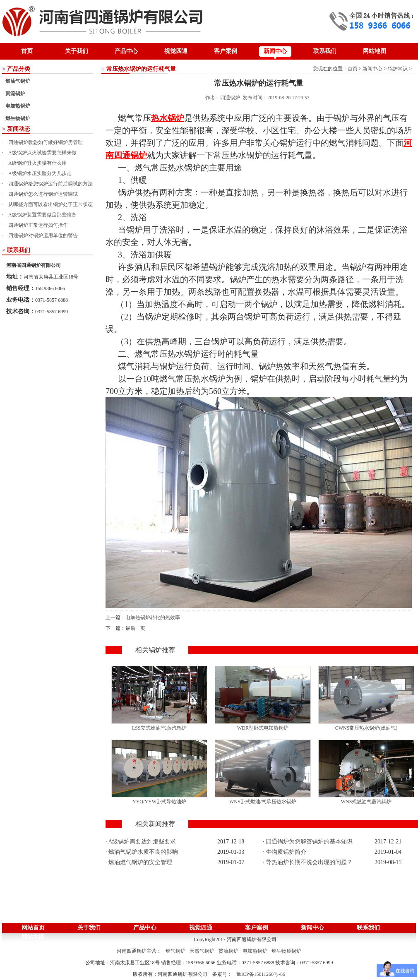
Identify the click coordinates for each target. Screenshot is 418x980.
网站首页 (33, 928)
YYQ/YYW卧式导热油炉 (159, 802)
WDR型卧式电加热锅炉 (263, 728)
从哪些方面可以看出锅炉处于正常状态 (50, 204)
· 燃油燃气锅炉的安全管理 (139, 862)
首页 (27, 51)
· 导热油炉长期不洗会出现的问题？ (308, 862)
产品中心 (126, 51)
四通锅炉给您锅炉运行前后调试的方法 (50, 184)
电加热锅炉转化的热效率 (153, 617)
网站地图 (375, 51)
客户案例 (226, 51)
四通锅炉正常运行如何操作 (38, 225)
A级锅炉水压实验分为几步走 (40, 173)
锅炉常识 (398, 69)
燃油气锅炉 (18, 81)
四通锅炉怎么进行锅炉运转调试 (43, 194)
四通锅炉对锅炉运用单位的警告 (43, 235)
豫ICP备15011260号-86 (261, 974)
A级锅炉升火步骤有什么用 (37, 163)
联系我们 (325, 51)
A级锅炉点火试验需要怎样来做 (42, 153)
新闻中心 (275, 51)
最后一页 (135, 628)
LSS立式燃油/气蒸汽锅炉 (159, 728)
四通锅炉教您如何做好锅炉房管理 (46, 142)
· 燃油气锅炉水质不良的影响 (142, 852)
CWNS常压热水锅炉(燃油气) (366, 728)
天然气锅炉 (202, 951)
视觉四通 (176, 51)
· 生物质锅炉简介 (285, 852)
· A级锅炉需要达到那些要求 (141, 842)
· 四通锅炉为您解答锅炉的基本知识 (308, 842)
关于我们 (77, 51)
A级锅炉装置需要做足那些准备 (42, 215)
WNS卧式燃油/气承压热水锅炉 (263, 802)
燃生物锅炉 (18, 118)
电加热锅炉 (18, 106)
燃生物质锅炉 (286, 951)
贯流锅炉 (15, 94)
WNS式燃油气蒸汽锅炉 (366, 802)
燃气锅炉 (175, 951)
